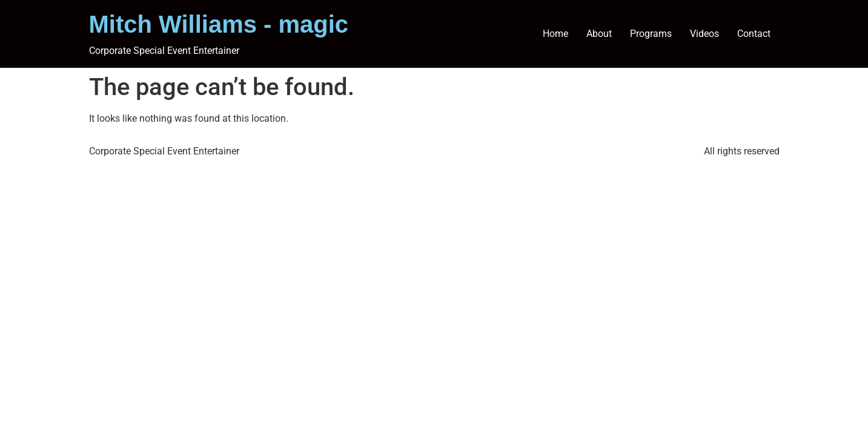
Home (555, 34)
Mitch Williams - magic (219, 24)
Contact (754, 34)
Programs (651, 34)
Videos (704, 34)
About (599, 34)
